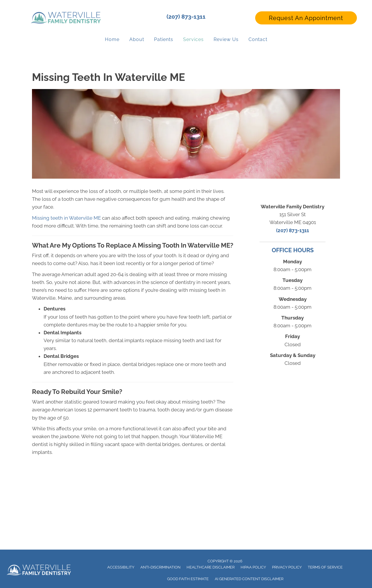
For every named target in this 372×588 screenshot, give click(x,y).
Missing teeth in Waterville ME (66, 218)
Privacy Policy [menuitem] (287, 567)
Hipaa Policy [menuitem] (253, 567)
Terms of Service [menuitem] (325, 567)
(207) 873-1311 (186, 17)
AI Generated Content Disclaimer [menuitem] (249, 579)
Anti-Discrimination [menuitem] (160, 567)
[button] (306, 18)
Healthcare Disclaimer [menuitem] (211, 567)
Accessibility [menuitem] (121, 567)
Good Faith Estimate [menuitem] (188, 579)
